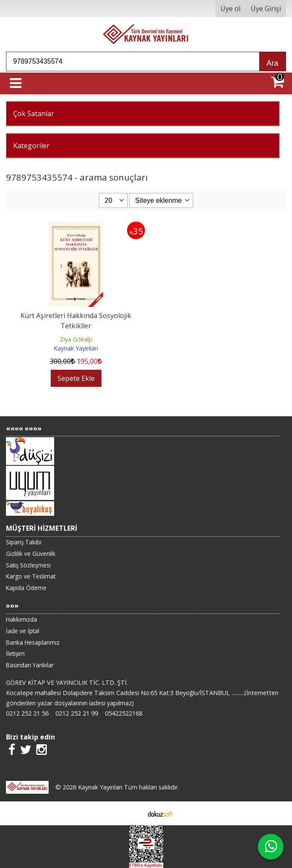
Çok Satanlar (34, 114)
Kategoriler (31, 146)
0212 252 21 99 (77, 713)
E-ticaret (132, 813)
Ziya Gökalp (76, 339)
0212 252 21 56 (27, 713)
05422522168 (124, 713)
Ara (272, 63)
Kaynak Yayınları (76, 348)
